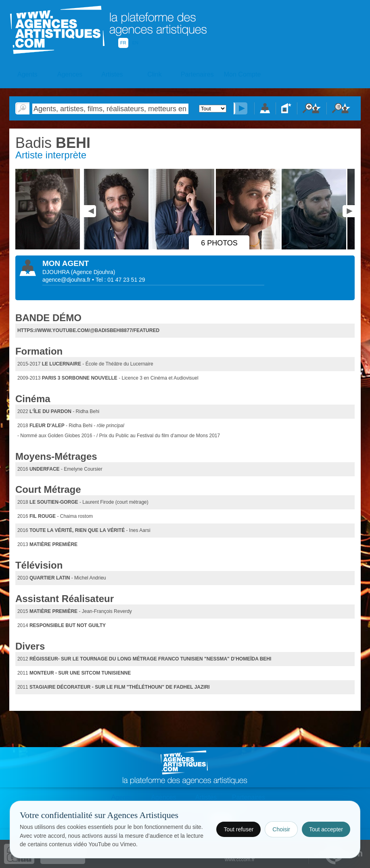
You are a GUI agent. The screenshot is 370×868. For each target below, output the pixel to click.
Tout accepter (326, 829)
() (93, 272)
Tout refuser (238, 829)
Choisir (281, 829)
